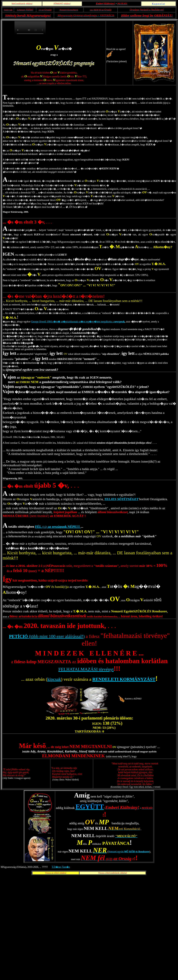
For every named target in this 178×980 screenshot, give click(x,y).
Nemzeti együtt (129, 852)
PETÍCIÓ (18, 636)
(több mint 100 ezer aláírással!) (56, 636)
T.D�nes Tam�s (61, 867)
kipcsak (54, 679)
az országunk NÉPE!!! (64, 527)
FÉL (39, 527)
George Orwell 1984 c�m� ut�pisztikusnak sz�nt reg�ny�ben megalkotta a (78, 322)
